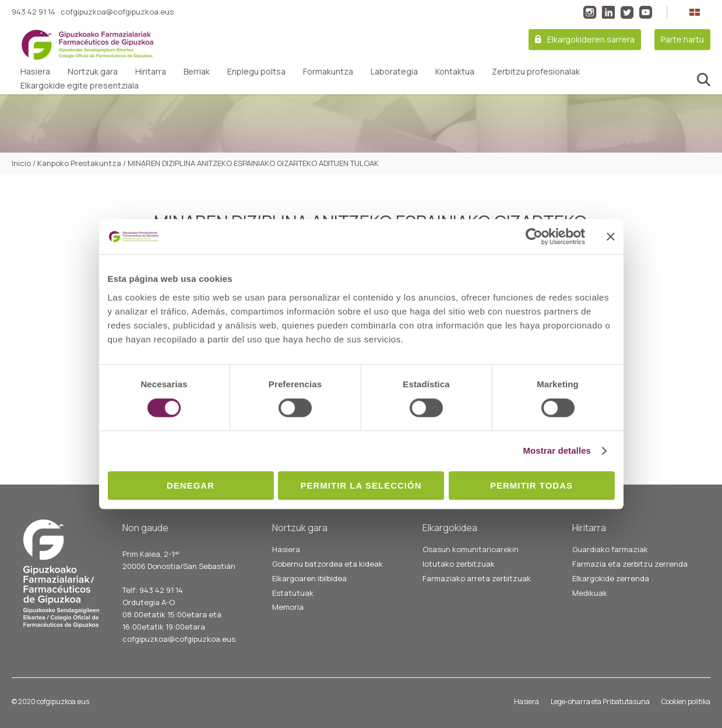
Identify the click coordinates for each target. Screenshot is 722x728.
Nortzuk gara (93, 72)
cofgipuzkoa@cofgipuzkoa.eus (117, 12)
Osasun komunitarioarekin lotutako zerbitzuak (471, 556)
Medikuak (590, 593)
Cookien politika (686, 702)
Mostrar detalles (557, 450)
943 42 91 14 (34, 12)
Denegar (191, 485)
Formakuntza (328, 72)
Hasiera (35, 72)
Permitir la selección (361, 485)
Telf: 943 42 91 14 (153, 590)
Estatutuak (293, 593)
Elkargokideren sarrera (591, 39)
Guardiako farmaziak (610, 549)
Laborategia (394, 72)
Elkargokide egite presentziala (80, 86)
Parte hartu (682, 39)
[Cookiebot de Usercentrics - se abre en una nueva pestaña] (534, 236)
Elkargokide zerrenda (611, 578)
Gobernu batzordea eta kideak (327, 564)
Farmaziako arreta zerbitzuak (477, 578)
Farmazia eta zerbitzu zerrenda (630, 564)
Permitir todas (531, 485)
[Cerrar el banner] (611, 236)
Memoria (288, 607)
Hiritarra (151, 72)
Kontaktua (455, 72)
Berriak (197, 72)
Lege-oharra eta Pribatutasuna (600, 702)
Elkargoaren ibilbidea (309, 578)
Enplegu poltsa (256, 72)
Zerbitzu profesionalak (536, 72)
